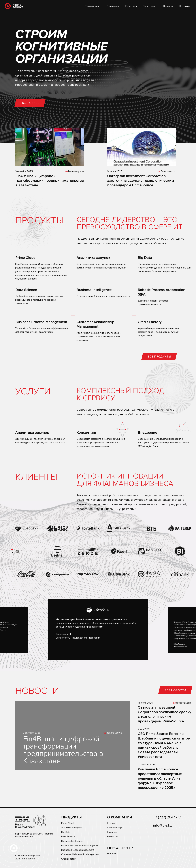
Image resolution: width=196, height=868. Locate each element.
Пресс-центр (150, 6)
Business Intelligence (72, 841)
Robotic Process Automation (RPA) (79, 846)
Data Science (68, 837)
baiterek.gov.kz (76, 171)
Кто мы (111, 823)
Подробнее (30, 103)
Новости (112, 854)
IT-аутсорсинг (92, 6)
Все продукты (159, 357)
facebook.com (169, 171)
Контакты (185, 6)
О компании (113, 6)
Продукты (131, 6)
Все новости (175, 690)
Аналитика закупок (72, 828)
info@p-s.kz (162, 825)
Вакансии (168, 6)
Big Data (66, 832)
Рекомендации (115, 828)
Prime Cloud (68, 823)
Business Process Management (78, 850)
